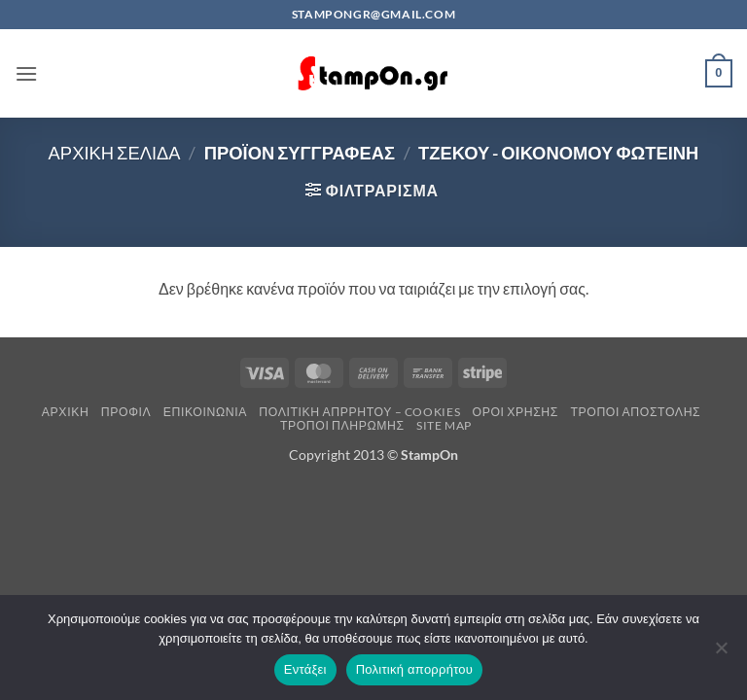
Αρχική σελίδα (115, 153)
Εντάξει (305, 669)
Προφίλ (126, 412)
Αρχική (66, 412)
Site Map (444, 425)
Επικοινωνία (205, 412)
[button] (26, 73)
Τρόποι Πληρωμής (342, 425)
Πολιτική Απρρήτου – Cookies (359, 412)
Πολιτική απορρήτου (414, 669)
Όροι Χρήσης (516, 412)
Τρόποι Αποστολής (635, 412)
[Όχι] (721, 653)
